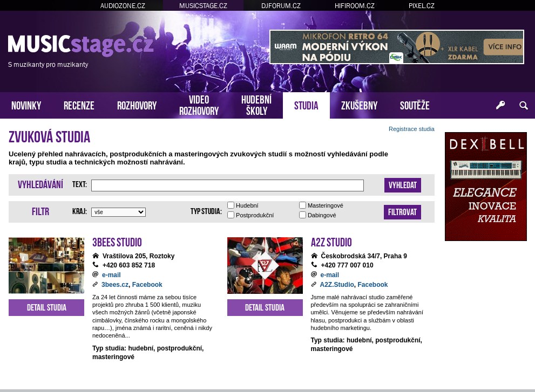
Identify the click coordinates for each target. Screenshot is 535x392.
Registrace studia (412, 129)
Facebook (147, 285)
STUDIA (306, 104)
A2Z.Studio (337, 285)
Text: (80, 183)
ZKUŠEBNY (359, 104)
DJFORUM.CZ (281, 6)
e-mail (111, 275)
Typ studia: (206, 210)
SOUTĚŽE (415, 104)
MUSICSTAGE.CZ (203, 6)
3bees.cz (115, 285)
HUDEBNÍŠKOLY (256, 104)
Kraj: (80, 210)
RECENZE (79, 104)
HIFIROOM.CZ (355, 6)
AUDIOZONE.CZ (123, 6)
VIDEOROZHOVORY (199, 104)
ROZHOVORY (137, 104)
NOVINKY (26, 104)
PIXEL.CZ (422, 6)
